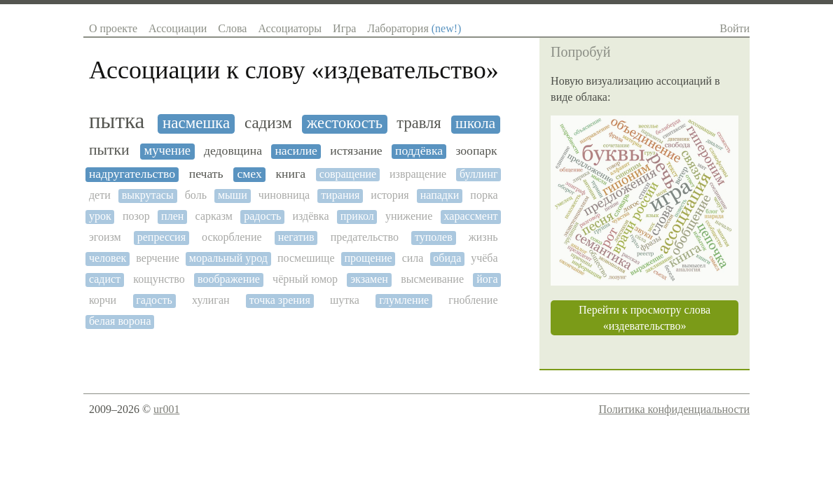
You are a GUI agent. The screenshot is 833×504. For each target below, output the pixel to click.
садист (105, 279)
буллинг (479, 174)
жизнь (483, 237)
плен (172, 216)
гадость (154, 300)
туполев (434, 237)
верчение (158, 258)
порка (484, 195)
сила (413, 258)
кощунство (159, 279)
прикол (357, 216)
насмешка (196, 123)
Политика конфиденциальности (674, 409)
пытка (117, 121)
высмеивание (432, 279)
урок (100, 216)
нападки (440, 195)
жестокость (345, 123)
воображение (229, 279)
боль (196, 195)
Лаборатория (414, 28)
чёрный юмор (305, 279)
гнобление (473, 300)
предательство (365, 237)
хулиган (211, 300)
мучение (167, 150)
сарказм (214, 216)
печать (206, 174)
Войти (735, 28)
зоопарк (476, 151)
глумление (404, 300)
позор (136, 216)
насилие (296, 151)
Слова (232, 28)
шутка (345, 300)
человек (108, 258)
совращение (348, 174)
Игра (344, 28)
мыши (233, 195)
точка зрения (280, 300)
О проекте (113, 28)
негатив (296, 237)
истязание (356, 151)
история (390, 195)
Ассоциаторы (290, 28)
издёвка (310, 216)
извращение (418, 174)
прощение (368, 258)
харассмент (471, 216)
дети (100, 195)
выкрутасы (148, 195)
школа (475, 124)
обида (447, 258)
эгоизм (105, 237)
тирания (340, 195)
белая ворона (120, 321)
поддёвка (419, 151)
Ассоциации (178, 28)
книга (291, 174)
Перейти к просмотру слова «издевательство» (645, 318)
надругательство (132, 174)
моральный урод (228, 258)
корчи (103, 300)
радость (262, 216)
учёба (484, 258)
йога (487, 279)
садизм (268, 123)
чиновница (284, 195)
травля (419, 123)
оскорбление (232, 237)
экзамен (369, 279)
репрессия (161, 237)
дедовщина (233, 151)
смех (249, 174)
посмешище (306, 258)
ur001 (166, 409)
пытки (109, 150)
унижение (409, 216)
